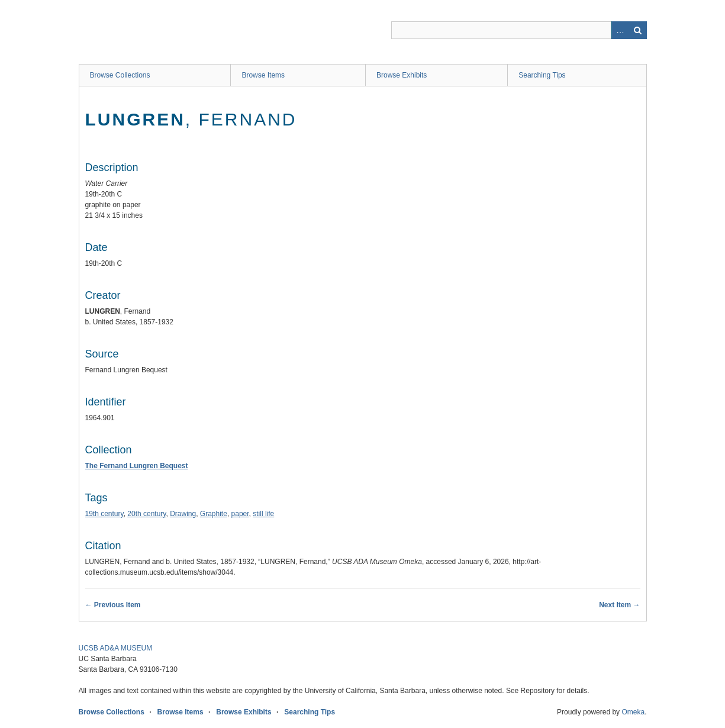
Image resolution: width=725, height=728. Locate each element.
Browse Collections (120, 75)
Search (638, 30)
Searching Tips (542, 75)
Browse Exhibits (402, 75)
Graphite (214, 514)
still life (263, 514)
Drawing (183, 514)
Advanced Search (620, 30)
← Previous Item (113, 605)
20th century (146, 514)
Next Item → (619, 605)
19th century (104, 514)
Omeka (633, 712)
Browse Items (263, 75)
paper (240, 514)
